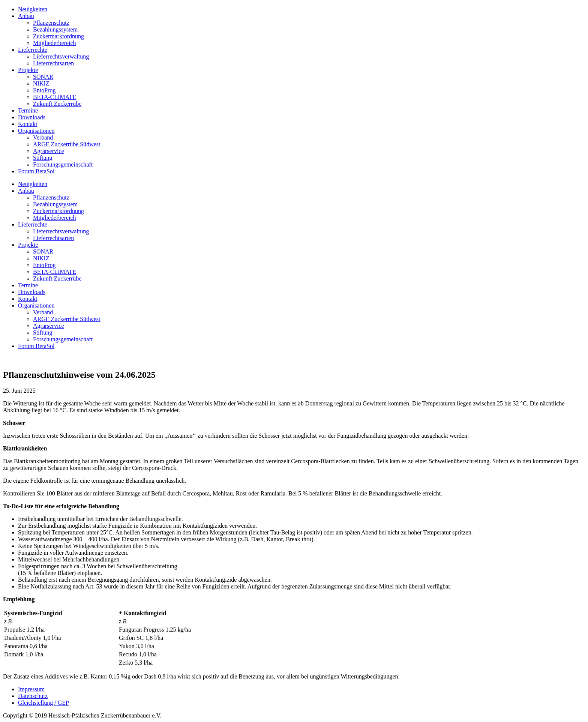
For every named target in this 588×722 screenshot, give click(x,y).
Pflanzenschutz (51, 23)
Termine (28, 110)
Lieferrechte (33, 50)
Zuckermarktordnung (58, 36)
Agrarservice (49, 151)
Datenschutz (33, 696)
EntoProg (44, 90)
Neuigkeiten (33, 9)
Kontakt (28, 124)
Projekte (28, 70)
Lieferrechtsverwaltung (61, 56)
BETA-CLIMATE (55, 97)
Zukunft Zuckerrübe (57, 104)
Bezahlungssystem (55, 29)
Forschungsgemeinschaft (63, 164)
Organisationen (36, 131)
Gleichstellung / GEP (43, 703)
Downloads (32, 117)
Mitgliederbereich (55, 43)
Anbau (26, 16)
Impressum (31, 689)
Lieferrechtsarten (53, 63)
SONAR (43, 77)
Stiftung (43, 158)
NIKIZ (41, 83)
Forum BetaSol (36, 171)
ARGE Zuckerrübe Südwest (67, 144)
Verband (43, 137)
